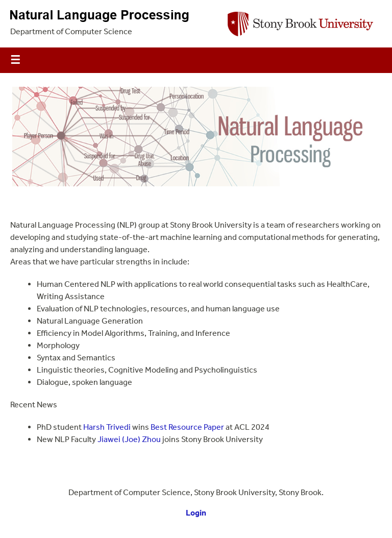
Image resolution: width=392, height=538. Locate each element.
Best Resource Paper (187, 427)
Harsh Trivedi (107, 427)
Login (196, 513)
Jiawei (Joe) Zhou (129, 439)
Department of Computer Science (71, 31)
